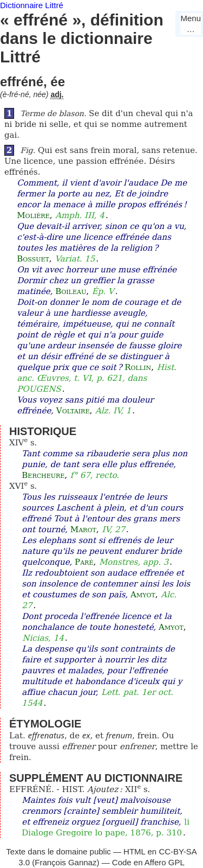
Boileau (71, 291)
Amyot (143, 595)
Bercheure (43, 475)
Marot (83, 529)
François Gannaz (66, 862)
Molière (33, 215)
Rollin (138, 367)
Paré (84, 562)
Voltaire (73, 411)
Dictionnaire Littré (32, 5)
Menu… (191, 24)
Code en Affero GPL (148, 862)
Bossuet (33, 259)
